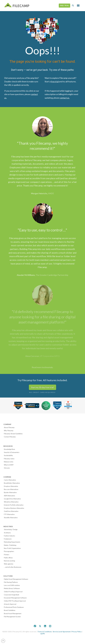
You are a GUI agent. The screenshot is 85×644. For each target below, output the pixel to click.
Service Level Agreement (62, 632)
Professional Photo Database (14, 607)
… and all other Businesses (13, 567)
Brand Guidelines (10, 610)
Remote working (9, 561)
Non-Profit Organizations (12, 548)
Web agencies (9, 564)
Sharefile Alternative (11, 518)
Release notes (9, 462)
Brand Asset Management (13, 614)
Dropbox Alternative (11, 486)
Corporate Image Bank (12, 595)
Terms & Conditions (45, 632)
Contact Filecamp (10, 437)
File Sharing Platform (11, 582)
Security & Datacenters (12, 452)
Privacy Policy (77, 632)
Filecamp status (9, 459)
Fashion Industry (9, 536)
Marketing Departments (12, 542)
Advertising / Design (11, 529)
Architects (7, 533)
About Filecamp (9, 427)
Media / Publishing (10, 545)
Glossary (7, 468)
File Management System (12, 617)
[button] (73, 6)
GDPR (43, 634)
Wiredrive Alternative (11, 502)
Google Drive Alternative (12, 499)
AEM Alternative (9, 496)
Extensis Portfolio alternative (14, 505)
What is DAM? (9, 465)
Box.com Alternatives (11, 489)
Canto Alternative (10, 480)
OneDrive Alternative (11, 511)
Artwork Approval (10, 604)
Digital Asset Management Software (16, 579)
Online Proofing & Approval (13, 592)
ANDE (51, 193)
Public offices (8, 558)
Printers (7, 555)
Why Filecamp (9, 431)
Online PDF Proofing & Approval (15, 601)
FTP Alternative (9, 514)
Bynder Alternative (10, 492)
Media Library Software (12, 588)
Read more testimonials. (42, 367)
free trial (55, 82)
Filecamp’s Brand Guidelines (13, 434)
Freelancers (8, 539)
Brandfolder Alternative (12, 483)
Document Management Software (15, 598)
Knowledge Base (9, 449)
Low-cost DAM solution (12, 585)
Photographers (9, 551)
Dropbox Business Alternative (14, 508)
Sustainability (8, 455)
